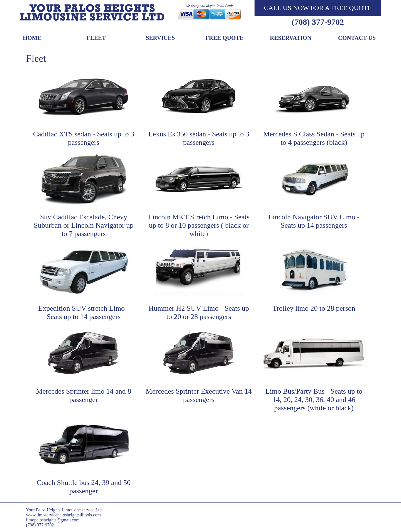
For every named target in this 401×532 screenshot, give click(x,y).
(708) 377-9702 (318, 22)
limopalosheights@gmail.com (53, 520)
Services (160, 38)
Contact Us (357, 38)
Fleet (96, 38)
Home (32, 38)
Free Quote (225, 38)
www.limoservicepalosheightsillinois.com (63, 515)
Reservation (291, 38)
